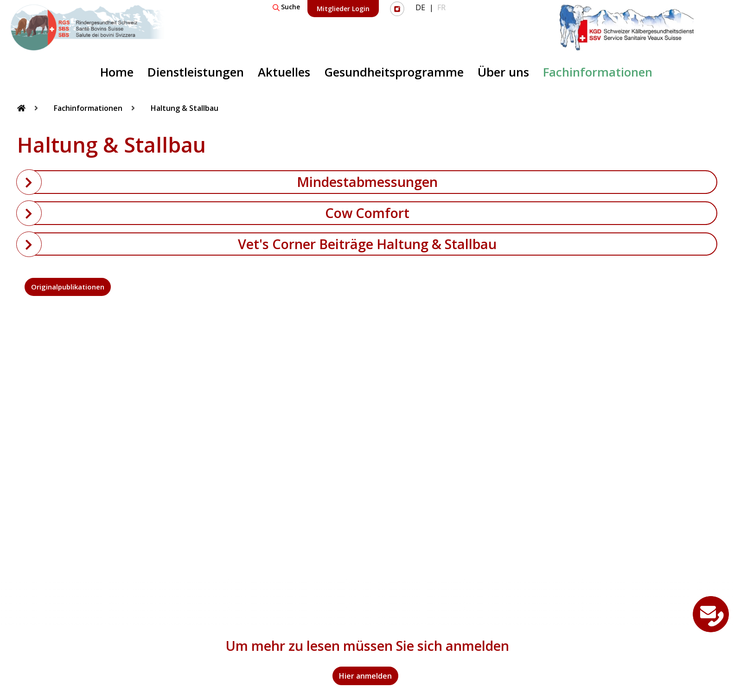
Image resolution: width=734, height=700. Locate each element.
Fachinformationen (598, 72)
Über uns (503, 72)
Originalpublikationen (68, 287)
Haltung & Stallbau (185, 108)
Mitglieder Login (343, 9)
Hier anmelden (365, 676)
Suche (286, 7)
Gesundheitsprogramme (394, 72)
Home (117, 72)
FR (441, 7)
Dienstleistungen (196, 72)
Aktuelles (284, 72)
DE (420, 7)
